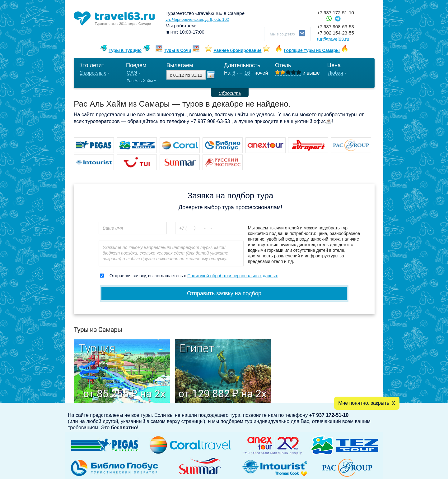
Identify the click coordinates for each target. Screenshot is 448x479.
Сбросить (230, 93)
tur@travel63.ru (333, 39)
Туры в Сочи (178, 50)
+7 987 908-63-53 (336, 27)
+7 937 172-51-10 (336, 13)
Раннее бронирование (237, 50)
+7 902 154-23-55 (336, 33)
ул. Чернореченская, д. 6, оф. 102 (197, 19)
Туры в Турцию (125, 50)
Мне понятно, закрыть (364, 403)
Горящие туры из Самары (312, 50)
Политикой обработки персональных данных (233, 276)
